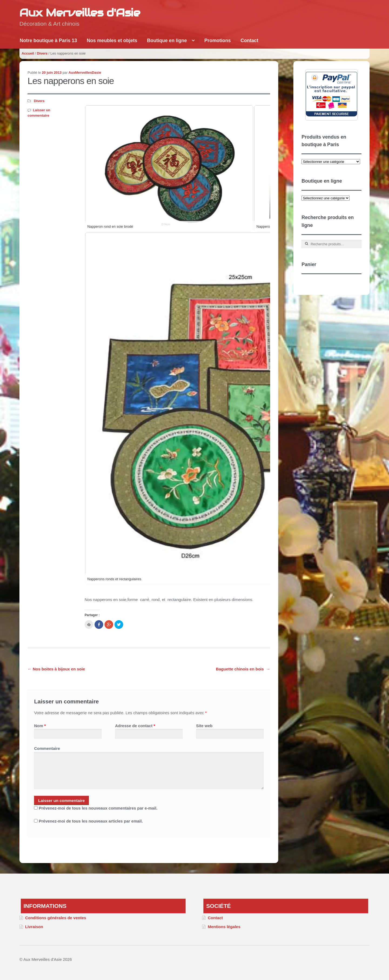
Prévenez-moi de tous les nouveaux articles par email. (91, 821)
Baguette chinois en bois (243, 669)
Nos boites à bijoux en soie (56, 669)
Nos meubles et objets (112, 41)
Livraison (34, 927)
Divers (42, 53)
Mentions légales (224, 927)
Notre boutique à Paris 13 (48, 41)
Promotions (218, 41)
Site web (204, 726)
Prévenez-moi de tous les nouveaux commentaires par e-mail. (98, 808)
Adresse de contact (135, 726)
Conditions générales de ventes (56, 918)
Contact (250, 41)
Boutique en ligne (167, 41)
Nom (40, 726)
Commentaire (47, 748)
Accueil (28, 53)
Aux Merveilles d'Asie (80, 13)
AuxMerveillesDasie (85, 73)
